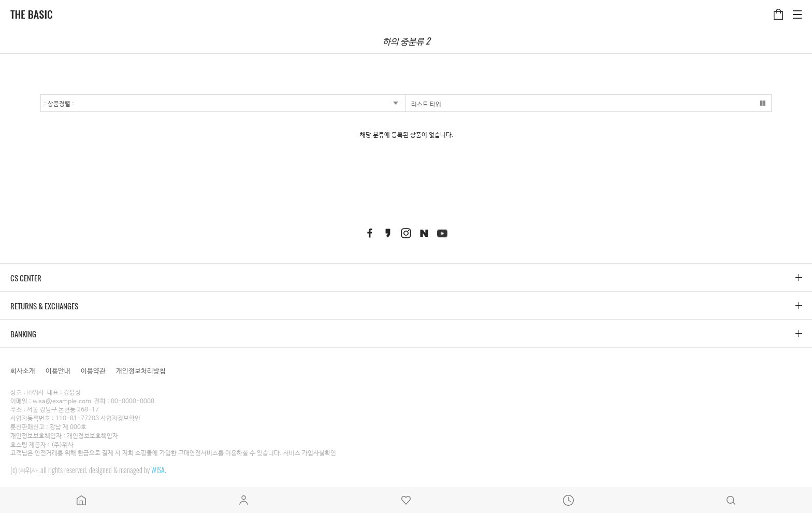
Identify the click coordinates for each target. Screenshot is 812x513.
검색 (731, 500)
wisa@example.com (62, 402)
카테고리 (797, 9)
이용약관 (93, 370)
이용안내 (58, 370)
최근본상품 (569, 500)
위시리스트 (406, 500)
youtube (442, 233)
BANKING (23, 334)
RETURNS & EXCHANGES (44, 306)
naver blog (424, 233)
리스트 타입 (426, 103)
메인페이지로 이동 (81, 500)
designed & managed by (128, 470)
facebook (370, 233)
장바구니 (778, 9)
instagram (406, 233)
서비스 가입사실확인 (310, 453)
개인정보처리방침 (141, 370)
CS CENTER (26, 278)
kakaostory (388, 233)
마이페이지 (244, 500)
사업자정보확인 (120, 419)
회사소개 (23, 370)
